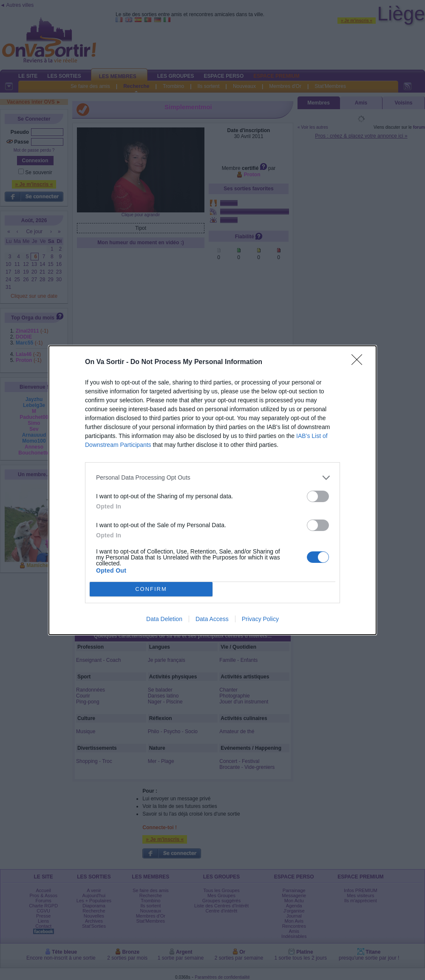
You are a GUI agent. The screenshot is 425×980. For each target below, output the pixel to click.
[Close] (360, 362)
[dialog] (212, 490)
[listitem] (212, 478)
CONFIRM (151, 589)
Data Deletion (164, 619)
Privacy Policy (260, 619)
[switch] (318, 496)
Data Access (212, 619)
